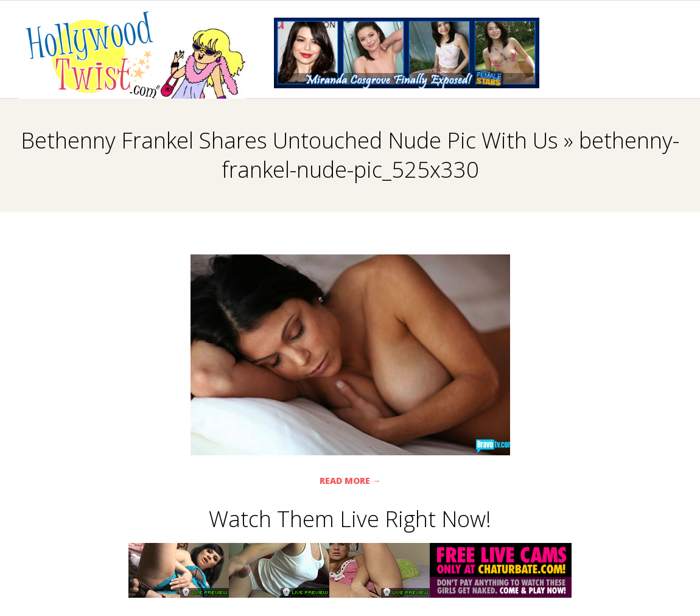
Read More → (350, 481)
